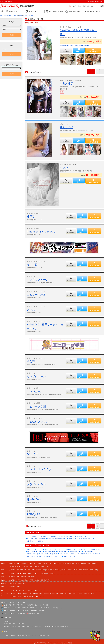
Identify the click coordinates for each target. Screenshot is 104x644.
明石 (29, 570)
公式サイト (79, 50)
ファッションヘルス (28, 590)
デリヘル (12, 590)
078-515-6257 (71, 294)
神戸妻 (31, 216)
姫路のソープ (82, 536)
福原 (25, 570)
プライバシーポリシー (31, 635)
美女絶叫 (32, 608)
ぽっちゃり (39, 594)
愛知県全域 (12, 587)
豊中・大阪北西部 (35, 566)
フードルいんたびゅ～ (23, 610)
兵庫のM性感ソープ (33, 554)
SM (66, 594)
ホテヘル (37, 590)
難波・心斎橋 (38, 564)
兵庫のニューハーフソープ (35, 552)
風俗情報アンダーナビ (10, 626)
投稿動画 (42, 610)
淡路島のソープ (32, 541)
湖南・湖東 (24, 577)
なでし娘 (32, 264)
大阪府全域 (12, 564)
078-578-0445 (71, 279)
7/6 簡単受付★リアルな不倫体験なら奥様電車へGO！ (75, 46)
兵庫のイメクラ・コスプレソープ (69, 554)
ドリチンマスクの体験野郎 (20, 608)
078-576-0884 (71, 361)
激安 (53, 594)
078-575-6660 (71, 309)
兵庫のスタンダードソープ (35, 549)
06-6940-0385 (66, 50)
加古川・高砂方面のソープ (68, 536)
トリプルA (6, 621)
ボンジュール (35, 391)
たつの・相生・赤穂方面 (66, 570)
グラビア (6, 613)
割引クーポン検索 (9, 602)
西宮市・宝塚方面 (83, 570)
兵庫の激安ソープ (50, 552)
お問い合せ (42, 635)
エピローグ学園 (36, 406)
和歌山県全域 (13, 583)
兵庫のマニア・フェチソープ (49, 554)
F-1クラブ (33, 454)
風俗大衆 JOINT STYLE (51, 626)
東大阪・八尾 (44, 566)
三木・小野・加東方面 (52, 570)
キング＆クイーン (38, 279)
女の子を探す (7, 605)
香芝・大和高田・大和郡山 (32, 580)
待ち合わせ (19, 590)
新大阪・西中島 (21, 564)
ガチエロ (6, 610)
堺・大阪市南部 (14, 566)
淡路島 (91, 570)
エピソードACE (36, 294)
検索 (102, 6)
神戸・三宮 (20, 570)
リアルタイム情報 (20, 602)
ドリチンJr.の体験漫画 (19, 613)
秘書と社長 (66, 84)
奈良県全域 (12, 580)
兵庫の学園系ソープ (75, 552)
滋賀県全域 (12, 577)
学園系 (61, 594)
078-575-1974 (71, 391)
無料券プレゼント (34, 613)
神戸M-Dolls (34, 499)
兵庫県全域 (12, 570)
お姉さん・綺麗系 (26, 596)
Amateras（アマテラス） (42, 231)
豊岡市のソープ (73, 539)
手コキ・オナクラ (23, 594)
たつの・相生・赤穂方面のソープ (57, 539)
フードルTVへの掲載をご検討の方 (13, 635)
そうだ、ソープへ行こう (43, 608)
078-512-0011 (71, 484)
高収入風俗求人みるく (24, 626)
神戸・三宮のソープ (33, 536)
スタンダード (13, 594)
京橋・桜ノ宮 (76, 564)
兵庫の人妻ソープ (70, 549)
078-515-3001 (71, 514)
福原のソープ (45, 536)
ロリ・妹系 (35, 596)
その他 (41, 596)
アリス (31, 309)
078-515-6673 (71, 216)
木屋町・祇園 (26, 573)
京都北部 (51, 573)
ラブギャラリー (64, 626)
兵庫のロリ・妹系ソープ (54, 556)
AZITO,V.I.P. (34, 514)
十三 (28, 564)
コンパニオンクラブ (39, 469)
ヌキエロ (54, 608)
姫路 (44, 570)
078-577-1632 (71, 231)
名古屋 (19, 587)
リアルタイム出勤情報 (27, 605)
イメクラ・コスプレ (88, 594)
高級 (57, 594)
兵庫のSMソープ (88, 552)
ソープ (43, 590)
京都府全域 (12, 573)
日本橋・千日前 (57, 564)
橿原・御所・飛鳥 (45, 580)
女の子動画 (34, 610)
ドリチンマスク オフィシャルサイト (14, 624)
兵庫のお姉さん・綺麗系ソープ (36, 556)
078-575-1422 (71, 376)
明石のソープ (55, 536)
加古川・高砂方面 (36, 570)
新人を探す (16, 605)
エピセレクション (38, 421)
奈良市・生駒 (20, 580)
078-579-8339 (71, 406)
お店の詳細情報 (93, 51)
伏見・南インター (36, 573)
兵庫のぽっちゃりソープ (97, 549)
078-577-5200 (71, 264)
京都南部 (45, 573)
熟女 (34, 594)
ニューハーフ (47, 594)
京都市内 (19, 573)
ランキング (38, 605)
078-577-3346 (71, 454)
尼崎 (96, 570)
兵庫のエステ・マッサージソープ (91, 554)
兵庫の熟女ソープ (82, 549)
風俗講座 (13, 610)
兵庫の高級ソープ (62, 552)
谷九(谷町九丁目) (47, 564)
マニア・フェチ (77, 594)
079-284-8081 (66, 140)
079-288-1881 (66, 181)
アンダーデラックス (38, 626)
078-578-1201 (71, 499)
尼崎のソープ (42, 541)
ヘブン (64, 168)
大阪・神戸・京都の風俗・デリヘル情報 (53, 643)
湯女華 (31, 361)
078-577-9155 (71, 469)
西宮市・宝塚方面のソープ (88, 539)
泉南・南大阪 (91, 564)
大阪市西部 (84, 564)
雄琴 (18, 577)
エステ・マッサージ (15, 596)
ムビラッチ (62, 608)
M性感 (70, 594)
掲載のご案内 (99, 1)
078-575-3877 (71, 421)
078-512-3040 (71, 324)
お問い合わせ (90, 1)
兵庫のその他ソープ (69, 556)
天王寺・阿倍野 (67, 564)
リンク (48, 635)
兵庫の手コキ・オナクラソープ (54, 549)
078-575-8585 (66, 103)
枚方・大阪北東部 (24, 566)
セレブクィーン (36, 376)
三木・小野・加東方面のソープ (36, 539)
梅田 (31, 564)
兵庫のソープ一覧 (6, 2)
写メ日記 (45, 605)
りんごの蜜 (66, 127)
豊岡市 (76, 570)
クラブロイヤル (36, 484)
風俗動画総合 (7, 608)
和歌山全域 (21, 583)
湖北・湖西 (31, 577)
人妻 (30, 594)
